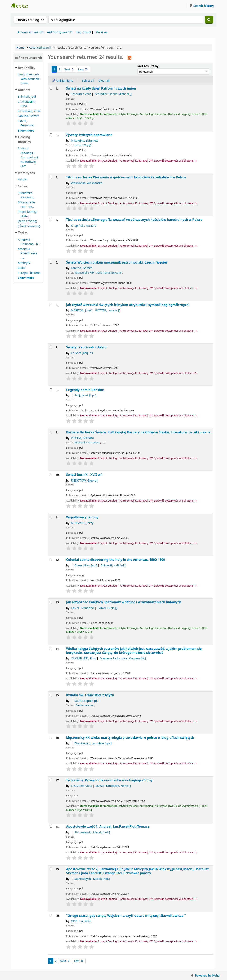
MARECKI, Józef (81, 310)
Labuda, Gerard (29, 116)
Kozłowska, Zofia (29, 111)
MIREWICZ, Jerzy (82, 523)
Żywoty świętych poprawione (89, 135)
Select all (88, 80)
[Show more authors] (26, 130)
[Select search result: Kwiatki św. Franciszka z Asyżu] (51, 695)
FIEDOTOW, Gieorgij (85, 480)
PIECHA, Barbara (82, 438)
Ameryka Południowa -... (27, 253)
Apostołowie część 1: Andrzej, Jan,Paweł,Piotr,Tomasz (108, 827)
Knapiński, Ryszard (84, 225)
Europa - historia (29, 273)
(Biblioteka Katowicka (87, 442)
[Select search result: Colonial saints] (51, 560)
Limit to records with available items (29, 79)
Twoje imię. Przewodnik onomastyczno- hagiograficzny (109, 780)
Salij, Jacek (85, 395)
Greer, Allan (86, 565)
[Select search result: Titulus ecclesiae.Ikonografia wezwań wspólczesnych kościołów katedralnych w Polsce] (51, 220)
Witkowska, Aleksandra (87, 183)
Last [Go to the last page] (83, 69)
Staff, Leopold (87, 701)
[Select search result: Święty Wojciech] (51, 262)
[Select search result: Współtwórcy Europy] (51, 517)
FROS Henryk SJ (82, 786)
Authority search (60, 32)
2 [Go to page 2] (59, 69)
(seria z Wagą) (27, 221)
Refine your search (28, 58)
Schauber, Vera (81, 94)
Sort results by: (148, 66)
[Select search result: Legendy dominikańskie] (51, 390)
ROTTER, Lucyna (108, 310)
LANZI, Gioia (107, 608)
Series (23, 186)
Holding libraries (24, 139)
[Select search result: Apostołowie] (51, 826)
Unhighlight (62, 80)
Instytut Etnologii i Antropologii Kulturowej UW (22, 6)
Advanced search (30, 32)
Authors (24, 90)
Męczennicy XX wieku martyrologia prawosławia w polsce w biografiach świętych (130, 738)
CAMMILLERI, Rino (84, 658)
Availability (27, 68)
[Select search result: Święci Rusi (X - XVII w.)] (51, 474)
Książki (22, 179)
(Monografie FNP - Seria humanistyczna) (98, 273)
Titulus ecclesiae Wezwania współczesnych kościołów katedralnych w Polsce (126, 177)
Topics (23, 233)
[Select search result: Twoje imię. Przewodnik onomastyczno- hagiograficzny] (51, 780)
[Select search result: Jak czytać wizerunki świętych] (51, 305)
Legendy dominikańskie (85, 390)
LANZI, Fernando (82, 608)
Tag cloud (83, 32)
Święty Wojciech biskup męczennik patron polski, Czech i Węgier (117, 262)
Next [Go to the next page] (69, 69)
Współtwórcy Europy (82, 517)
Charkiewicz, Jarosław (93, 743)
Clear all (104, 80)
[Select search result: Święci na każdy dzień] (51, 88)
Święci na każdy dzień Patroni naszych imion (101, 88)
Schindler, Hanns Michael (113, 94)
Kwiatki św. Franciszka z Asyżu (90, 695)
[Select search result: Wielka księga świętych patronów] (51, 648)
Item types (26, 173)
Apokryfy (24, 263)
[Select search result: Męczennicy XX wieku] (51, 737)
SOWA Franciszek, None (113, 786)
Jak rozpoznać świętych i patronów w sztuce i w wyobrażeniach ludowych (124, 602)
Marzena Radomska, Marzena (123, 658)
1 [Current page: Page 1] (54, 69)
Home (21, 47)
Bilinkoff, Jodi (27, 97)
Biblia (22, 268)
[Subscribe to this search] (130, 58)
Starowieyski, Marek (92, 832)
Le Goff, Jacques (82, 353)
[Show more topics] (26, 278)
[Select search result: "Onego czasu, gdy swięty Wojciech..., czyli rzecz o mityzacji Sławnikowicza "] (51, 915)
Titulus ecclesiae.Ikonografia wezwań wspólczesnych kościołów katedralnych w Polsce (134, 220)
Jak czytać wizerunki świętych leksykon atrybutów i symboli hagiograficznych (127, 305)
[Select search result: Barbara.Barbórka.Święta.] (51, 432)
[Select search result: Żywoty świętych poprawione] (51, 135)
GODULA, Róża (81, 921)
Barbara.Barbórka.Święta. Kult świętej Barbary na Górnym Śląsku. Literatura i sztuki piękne (138, 432)
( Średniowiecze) (29, 226)
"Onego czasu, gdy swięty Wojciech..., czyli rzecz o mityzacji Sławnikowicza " (126, 916)
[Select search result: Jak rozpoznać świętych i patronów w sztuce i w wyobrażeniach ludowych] (51, 602)
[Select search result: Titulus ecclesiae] (51, 177)
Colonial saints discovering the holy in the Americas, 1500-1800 (116, 560)
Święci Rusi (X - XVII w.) (84, 475)
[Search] (209, 20)
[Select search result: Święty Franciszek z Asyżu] (51, 347)
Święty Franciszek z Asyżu (86, 347)
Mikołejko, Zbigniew (85, 140)
